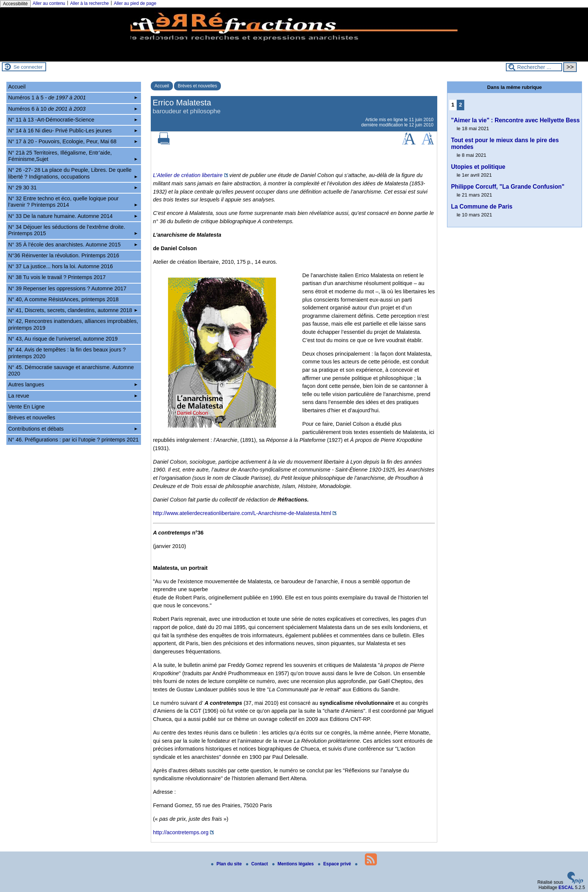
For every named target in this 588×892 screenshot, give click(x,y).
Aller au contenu (49, 3)
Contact (258, 864)
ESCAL (566, 887)
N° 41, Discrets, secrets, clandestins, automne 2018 (73, 310)
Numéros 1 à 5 (73, 98)
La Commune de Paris (482, 206)
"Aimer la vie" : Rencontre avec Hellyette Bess (515, 120)
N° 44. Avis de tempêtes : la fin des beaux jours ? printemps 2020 (67, 353)
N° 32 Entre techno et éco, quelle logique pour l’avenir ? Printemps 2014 (73, 202)
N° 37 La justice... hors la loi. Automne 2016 (61, 266)
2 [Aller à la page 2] (460, 105)
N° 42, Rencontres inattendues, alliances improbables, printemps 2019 (73, 324)
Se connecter (28, 67)
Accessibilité (15, 4)
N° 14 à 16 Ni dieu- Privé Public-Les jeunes (73, 131)
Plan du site (227, 864)
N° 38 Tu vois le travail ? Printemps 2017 (57, 277)
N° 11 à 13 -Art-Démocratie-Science (73, 120)
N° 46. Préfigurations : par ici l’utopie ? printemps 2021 (73, 440)
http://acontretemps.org (181, 832)
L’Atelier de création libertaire (188, 175)
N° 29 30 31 (73, 188)
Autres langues (73, 384)
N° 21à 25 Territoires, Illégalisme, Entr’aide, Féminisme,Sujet (73, 156)
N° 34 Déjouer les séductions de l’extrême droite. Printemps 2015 (73, 230)
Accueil (162, 86)
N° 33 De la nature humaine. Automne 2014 (73, 216)
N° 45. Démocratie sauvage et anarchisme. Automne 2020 (71, 370)
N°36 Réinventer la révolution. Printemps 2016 (64, 255)
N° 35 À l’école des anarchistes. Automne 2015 (73, 245)
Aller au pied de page (135, 3)
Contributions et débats (73, 429)
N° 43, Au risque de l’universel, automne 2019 (63, 339)
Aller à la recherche (89, 3)
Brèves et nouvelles (197, 86)
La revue (73, 396)
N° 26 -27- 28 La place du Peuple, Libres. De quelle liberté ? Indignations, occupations (73, 173)
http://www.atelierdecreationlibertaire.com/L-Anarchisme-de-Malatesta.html (242, 513)
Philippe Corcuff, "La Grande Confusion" (508, 187)
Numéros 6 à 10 (73, 109)
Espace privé (335, 864)
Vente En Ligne (27, 407)
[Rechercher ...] (534, 67)
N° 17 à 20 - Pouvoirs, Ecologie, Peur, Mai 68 (73, 141)
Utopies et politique (478, 167)
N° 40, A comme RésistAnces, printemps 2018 (64, 299)
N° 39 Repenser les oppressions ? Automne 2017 (67, 288)
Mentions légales (294, 864)
